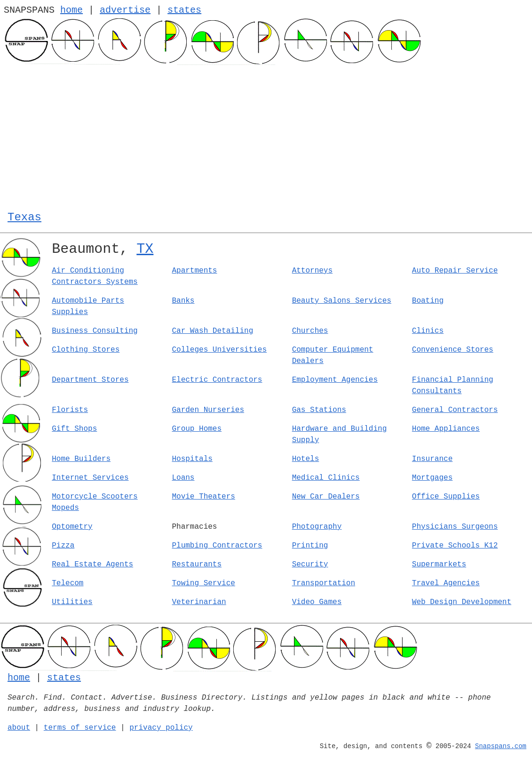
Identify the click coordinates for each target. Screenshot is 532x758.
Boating (428, 301)
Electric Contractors (217, 380)
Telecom (67, 583)
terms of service (80, 728)
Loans (183, 478)
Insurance (432, 459)
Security (310, 564)
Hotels (306, 459)
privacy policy (161, 728)
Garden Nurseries (208, 410)
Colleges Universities (219, 350)
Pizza (63, 546)
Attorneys (312, 271)
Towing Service (203, 583)
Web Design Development (462, 602)
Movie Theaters (203, 497)
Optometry (72, 527)
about (19, 728)
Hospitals (192, 459)
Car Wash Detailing (212, 331)
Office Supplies (446, 497)
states (184, 10)
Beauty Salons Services (342, 301)
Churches (310, 331)
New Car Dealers (326, 497)
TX (145, 249)
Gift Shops (74, 429)
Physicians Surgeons (455, 527)
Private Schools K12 (455, 546)
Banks (183, 301)
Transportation (324, 583)
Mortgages (432, 478)
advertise (125, 10)
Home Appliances (446, 429)
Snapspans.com (501, 746)
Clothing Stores (86, 350)
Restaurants (197, 564)
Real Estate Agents (92, 564)
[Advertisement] (266, 136)
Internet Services (90, 478)
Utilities (72, 602)
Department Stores (90, 380)
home (71, 10)
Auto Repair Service (455, 271)
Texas (24, 217)
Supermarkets (439, 564)
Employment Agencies (335, 380)
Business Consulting (95, 331)
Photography (317, 527)
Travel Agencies (446, 583)
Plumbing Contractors (217, 546)
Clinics (428, 331)
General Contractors (455, 410)
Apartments (194, 271)
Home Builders (81, 459)
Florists (70, 410)
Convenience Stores (453, 350)
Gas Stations (319, 410)
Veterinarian (199, 602)
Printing (310, 546)
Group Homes (197, 429)
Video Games (317, 602)
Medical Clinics (326, 478)
